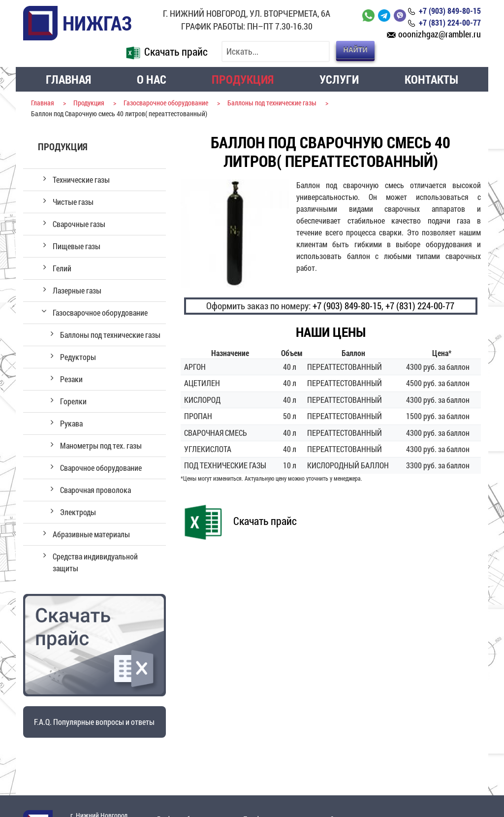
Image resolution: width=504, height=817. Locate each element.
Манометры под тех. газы (101, 445)
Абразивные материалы (91, 534)
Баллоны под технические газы (110, 335)
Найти (356, 50)
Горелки (73, 401)
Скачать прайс (165, 51)
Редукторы (78, 357)
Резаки (71, 379)
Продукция (243, 79)
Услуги (339, 79)
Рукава (71, 423)
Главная (68, 79)
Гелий (62, 268)
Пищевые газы (77, 246)
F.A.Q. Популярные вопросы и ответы (94, 722)
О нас (152, 79)
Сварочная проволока (95, 490)
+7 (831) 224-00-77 (420, 306)
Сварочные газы (79, 224)
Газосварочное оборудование (100, 312)
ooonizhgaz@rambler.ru (440, 34)
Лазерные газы (77, 290)
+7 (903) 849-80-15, (348, 306)
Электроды (78, 512)
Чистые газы (73, 202)
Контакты (431, 79)
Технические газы (81, 180)
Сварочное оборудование (101, 468)
